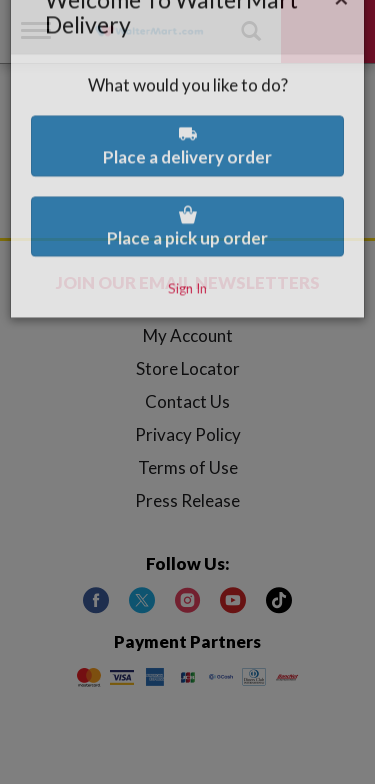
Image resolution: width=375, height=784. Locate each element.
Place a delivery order (187, 105)
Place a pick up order (187, 186)
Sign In (187, 248)
